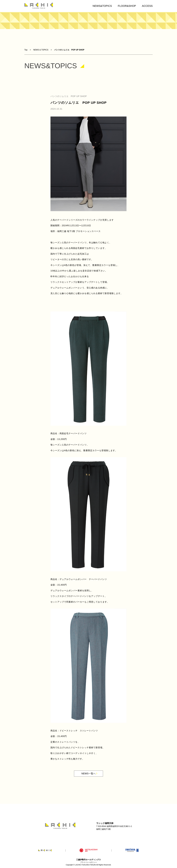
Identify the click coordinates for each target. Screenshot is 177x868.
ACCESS (147, 6)
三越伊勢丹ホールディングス (88, 860)
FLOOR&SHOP (127, 6)
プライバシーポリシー (88, 862)
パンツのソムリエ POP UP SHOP (69, 50)
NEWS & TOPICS (41, 50)
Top (26, 50)
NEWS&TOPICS (102, 6)
